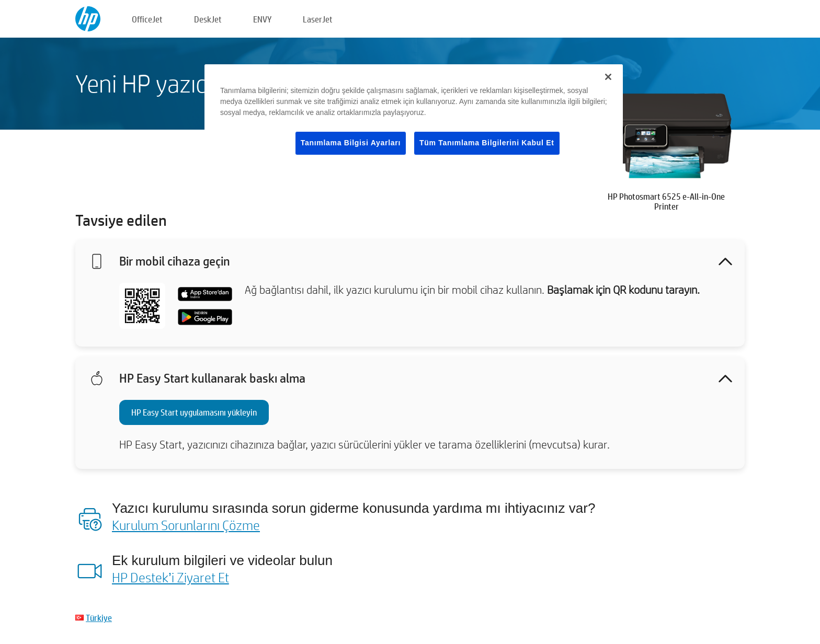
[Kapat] (608, 77)
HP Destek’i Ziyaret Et (170, 577)
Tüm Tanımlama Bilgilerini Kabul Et (487, 143)
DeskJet (208, 19)
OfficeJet (147, 19)
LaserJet (318, 19)
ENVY (262, 19)
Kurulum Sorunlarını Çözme (186, 525)
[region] (414, 118)
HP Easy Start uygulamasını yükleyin (194, 412)
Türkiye (99, 618)
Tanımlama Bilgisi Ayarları (351, 143)
